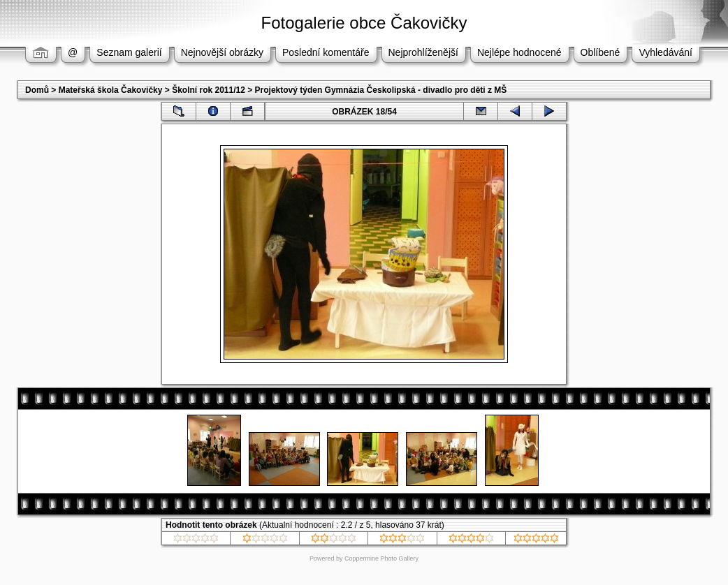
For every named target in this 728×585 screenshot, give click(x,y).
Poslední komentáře (326, 52)
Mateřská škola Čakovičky (111, 90)
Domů (37, 90)
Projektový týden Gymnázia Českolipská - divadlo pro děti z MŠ (381, 90)
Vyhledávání (665, 52)
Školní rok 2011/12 (209, 90)
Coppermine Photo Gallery (381, 558)
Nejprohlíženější (423, 52)
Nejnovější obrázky (222, 52)
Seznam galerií (129, 52)
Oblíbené (600, 52)
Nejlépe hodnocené (519, 52)
